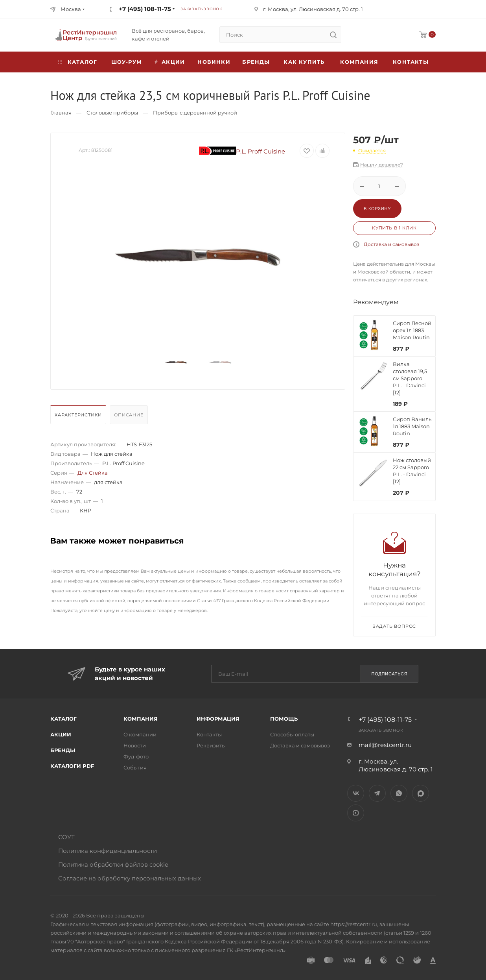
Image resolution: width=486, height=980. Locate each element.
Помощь (284, 719)
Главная (61, 113)
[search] (333, 35)
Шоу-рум (127, 62)
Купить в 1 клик (394, 228)
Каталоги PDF (72, 766)
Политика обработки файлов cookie (113, 864)
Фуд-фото (136, 756)
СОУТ (66, 837)
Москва (71, 9)
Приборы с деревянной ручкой (195, 113)
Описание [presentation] (129, 415)
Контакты (411, 62)
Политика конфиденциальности (108, 851)
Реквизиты (211, 745)
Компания (359, 62)
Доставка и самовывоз (391, 244)
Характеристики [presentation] (78, 415)
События (135, 767)
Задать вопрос (394, 626)
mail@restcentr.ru (385, 745)
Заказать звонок (201, 9)
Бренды (256, 62)
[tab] (79, 417)
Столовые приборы (112, 113)
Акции (61, 734)
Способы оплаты (292, 734)
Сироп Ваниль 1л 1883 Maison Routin (412, 426)
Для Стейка (93, 473)
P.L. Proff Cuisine (242, 151)
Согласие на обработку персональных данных (130, 878)
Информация (218, 719)
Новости (135, 745)
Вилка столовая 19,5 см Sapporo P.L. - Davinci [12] (410, 378)
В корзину (377, 209)
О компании (140, 734)
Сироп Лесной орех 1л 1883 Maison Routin (412, 330)
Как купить (304, 62)
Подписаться (389, 674)
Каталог (64, 719)
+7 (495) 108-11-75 (145, 9)
